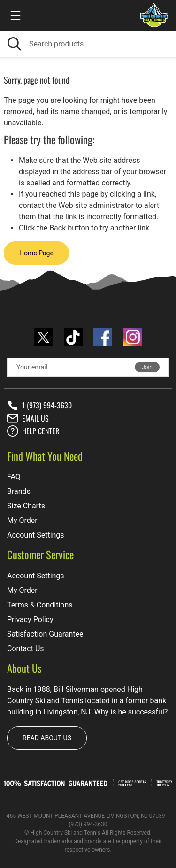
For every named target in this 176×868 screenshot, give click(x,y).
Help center (33, 431)
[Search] (88, 44)
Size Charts (26, 506)
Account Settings (36, 535)
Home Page (36, 253)
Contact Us (26, 649)
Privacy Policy (30, 619)
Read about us (47, 738)
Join (147, 367)
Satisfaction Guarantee (45, 634)
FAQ (14, 477)
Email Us (28, 418)
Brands (19, 491)
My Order (22, 520)
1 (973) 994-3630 (39, 406)
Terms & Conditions (40, 605)
